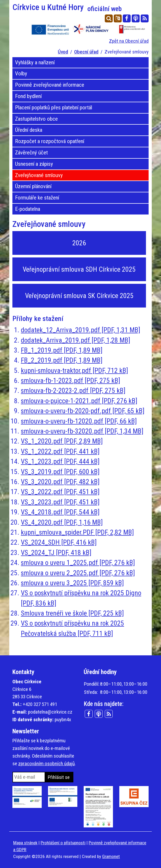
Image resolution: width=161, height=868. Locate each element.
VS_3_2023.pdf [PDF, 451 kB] (60, 502)
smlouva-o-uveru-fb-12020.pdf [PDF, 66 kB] (79, 421)
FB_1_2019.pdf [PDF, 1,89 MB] (62, 350)
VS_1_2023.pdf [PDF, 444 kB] (60, 461)
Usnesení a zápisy (34, 164)
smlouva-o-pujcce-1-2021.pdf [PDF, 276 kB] (79, 401)
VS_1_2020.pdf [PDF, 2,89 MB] (62, 441)
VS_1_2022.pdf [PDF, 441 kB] (60, 451)
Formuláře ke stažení (37, 198)
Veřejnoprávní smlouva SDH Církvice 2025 (79, 269)
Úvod (63, 52)
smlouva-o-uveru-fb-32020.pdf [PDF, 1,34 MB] (82, 431)
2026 (79, 243)
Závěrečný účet (31, 153)
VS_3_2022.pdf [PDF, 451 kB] (60, 492)
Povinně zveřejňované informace (50, 85)
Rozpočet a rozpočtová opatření (50, 141)
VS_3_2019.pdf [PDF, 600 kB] (60, 472)
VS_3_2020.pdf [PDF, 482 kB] (60, 482)
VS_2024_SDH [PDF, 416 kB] (59, 542)
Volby (21, 74)
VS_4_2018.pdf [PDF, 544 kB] (60, 512)
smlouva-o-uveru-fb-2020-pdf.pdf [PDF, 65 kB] (83, 411)
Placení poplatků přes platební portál (54, 108)
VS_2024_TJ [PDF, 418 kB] (56, 553)
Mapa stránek (25, 843)
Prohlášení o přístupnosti (63, 843)
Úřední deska (29, 130)
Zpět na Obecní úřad (129, 41)
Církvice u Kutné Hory (67, 7)
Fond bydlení (28, 96)
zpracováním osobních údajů (46, 764)
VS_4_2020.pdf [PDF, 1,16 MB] (62, 522)
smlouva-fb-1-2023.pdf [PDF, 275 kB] (70, 381)
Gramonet (111, 856)
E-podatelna (28, 209)
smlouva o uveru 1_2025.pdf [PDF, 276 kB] (78, 563)
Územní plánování (33, 186)
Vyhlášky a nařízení (35, 62)
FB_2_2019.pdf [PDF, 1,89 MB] (62, 360)
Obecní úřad (86, 52)
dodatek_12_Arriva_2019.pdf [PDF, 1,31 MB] (80, 330)
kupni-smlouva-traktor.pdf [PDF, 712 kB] (74, 370)
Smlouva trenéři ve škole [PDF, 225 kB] (72, 613)
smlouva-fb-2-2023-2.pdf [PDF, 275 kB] (73, 391)
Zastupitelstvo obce (36, 119)
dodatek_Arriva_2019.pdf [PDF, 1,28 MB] (75, 340)
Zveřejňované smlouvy (39, 175)
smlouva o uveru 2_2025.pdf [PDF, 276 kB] (78, 573)
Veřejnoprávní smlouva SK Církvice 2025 (79, 296)
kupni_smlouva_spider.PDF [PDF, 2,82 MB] (77, 532)
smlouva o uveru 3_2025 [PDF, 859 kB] (72, 583)
